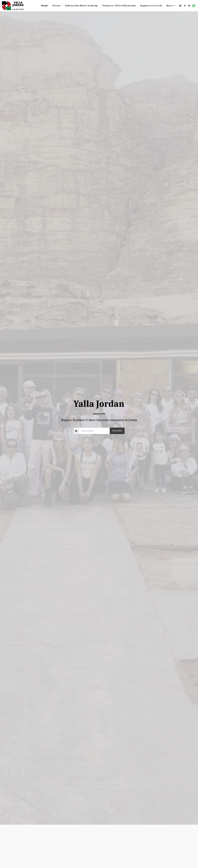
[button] (185, 6)
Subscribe (117, 431)
